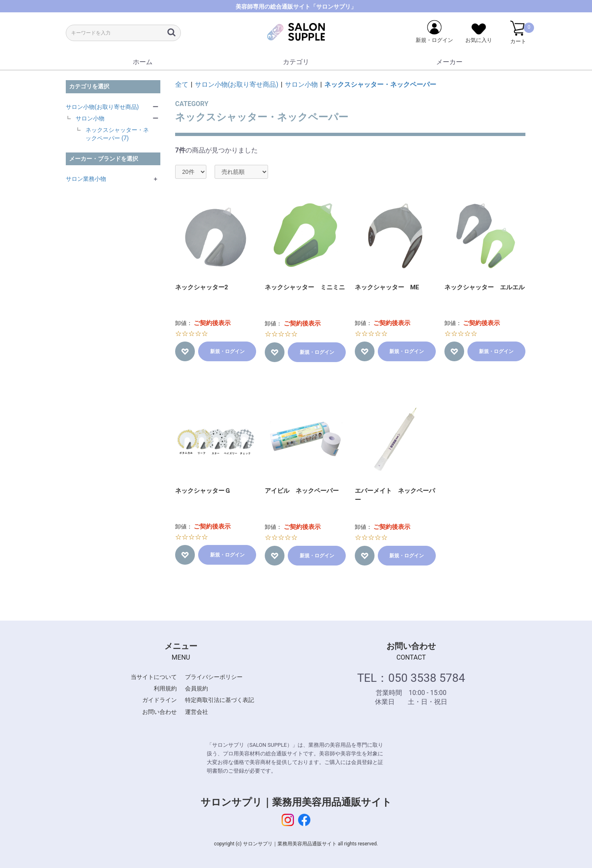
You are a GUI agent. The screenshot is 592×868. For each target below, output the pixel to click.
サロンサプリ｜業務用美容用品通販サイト (296, 802)
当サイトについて (154, 677)
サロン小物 (90, 118)
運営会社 (197, 712)
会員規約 (197, 688)
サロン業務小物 (86, 179)
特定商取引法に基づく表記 (220, 700)
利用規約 (165, 688)
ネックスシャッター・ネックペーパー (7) (117, 134)
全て (182, 84)
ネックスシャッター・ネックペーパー (380, 84)
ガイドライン (160, 700)
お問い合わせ (160, 712)
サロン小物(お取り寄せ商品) (102, 107)
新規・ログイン (227, 351)
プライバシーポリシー (214, 677)
